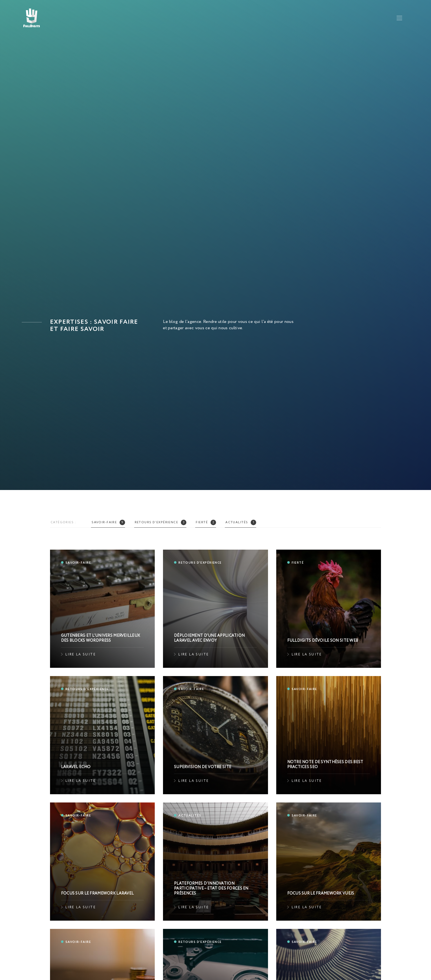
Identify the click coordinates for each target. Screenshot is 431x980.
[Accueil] (31, 18)
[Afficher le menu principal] (399, 18)
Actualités (241, 522)
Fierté (206, 522)
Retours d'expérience (161, 522)
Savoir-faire (108, 522)
